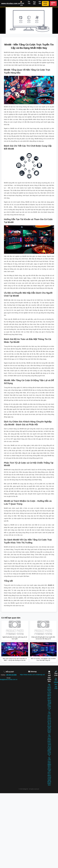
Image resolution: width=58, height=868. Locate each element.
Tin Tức (29, 3)
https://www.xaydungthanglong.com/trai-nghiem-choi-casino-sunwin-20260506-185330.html (49, 771)
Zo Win (56, 679)
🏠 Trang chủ (22, 3)
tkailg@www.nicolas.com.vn (9, 679)
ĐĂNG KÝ (53, 3)
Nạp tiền (34, 3)
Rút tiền (40, 3)
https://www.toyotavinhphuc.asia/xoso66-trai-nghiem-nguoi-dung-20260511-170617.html (49, 697)
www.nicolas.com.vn (11, 3)
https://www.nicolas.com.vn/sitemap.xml (32, 675)
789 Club (56, 688)
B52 (56, 685)
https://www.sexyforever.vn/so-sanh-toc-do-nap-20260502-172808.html (49, 745)
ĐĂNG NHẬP (45, 3)
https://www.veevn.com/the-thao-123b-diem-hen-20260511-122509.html (49, 722)
